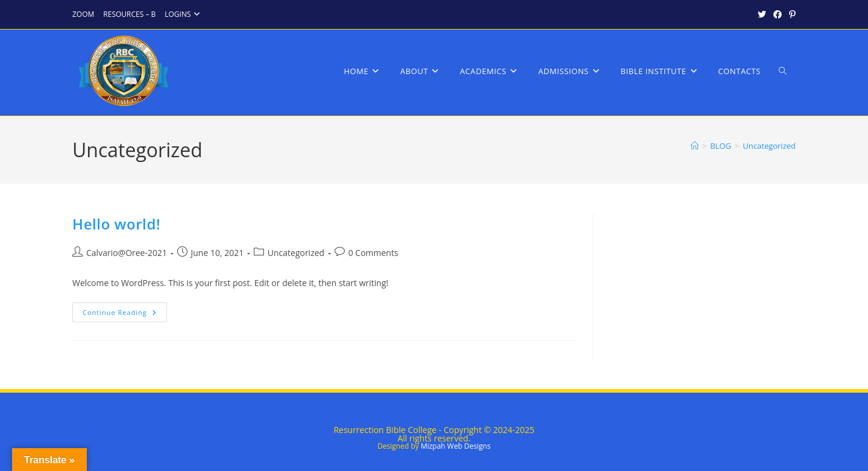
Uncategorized (769, 146)
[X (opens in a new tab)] (762, 14)
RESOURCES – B (129, 14)
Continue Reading (125, 314)
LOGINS (184, 14)
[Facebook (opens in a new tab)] (778, 14)
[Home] (695, 146)
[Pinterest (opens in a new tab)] (791, 14)
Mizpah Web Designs (456, 446)
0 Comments (373, 253)
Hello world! (116, 224)
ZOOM (83, 14)
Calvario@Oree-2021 (127, 253)
